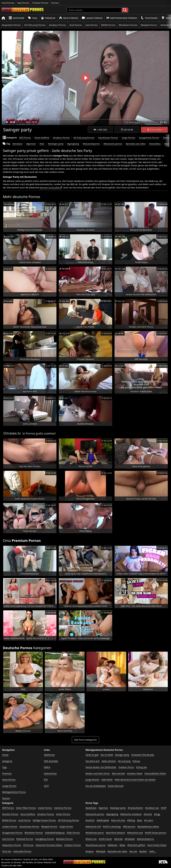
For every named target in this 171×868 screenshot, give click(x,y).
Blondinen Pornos (128, 25)
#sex (42, 144)
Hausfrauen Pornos (108, 137)
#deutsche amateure (131, 814)
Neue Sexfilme (42, 137)
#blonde (118, 839)
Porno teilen (155, 130)
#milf (164, 808)
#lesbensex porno (95, 833)
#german (31, 144)
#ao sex (133, 851)
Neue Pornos (69, 18)
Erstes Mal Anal (116, 786)
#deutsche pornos (113, 144)
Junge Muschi (92, 779)
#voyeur (90, 851)
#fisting (131, 820)
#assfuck (90, 820)
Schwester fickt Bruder (143, 755)
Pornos (55, 3)
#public (143, 851)
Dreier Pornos (63, 814)
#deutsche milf (93, 826)
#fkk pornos (129, 826)
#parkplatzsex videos (148, 826)
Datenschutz (50, 773)
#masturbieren (135, 808)
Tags (33, 18)
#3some (148, 814)
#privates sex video (136, 144)
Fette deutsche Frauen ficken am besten (135, 779)
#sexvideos (155, 144)
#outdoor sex (152, 808)
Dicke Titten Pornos (26, 808)
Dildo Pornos (73, 833)
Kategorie (16, 18)
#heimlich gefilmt (136, 845)
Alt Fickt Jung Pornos (35, 25)
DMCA (47, 767)
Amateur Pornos (57, 25)
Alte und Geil (118, 773)
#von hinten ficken (157, 845)
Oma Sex (7, 851)
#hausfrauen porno (95, 845)
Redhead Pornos (25, 839)
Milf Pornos (25, 137)
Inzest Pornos (45, 808)
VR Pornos (28, 845)
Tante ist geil (92, 755)
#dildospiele (103, 820)
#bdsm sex (91, 839)
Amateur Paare (135, 773)
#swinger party (56, 144)
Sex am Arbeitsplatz (96, 786)
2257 (46, 786)
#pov (140, 820)
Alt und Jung (124, 761)
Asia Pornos (92, 25)
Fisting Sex (141, 767)
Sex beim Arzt (93, 761)
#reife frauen (105, 839)
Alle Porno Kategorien (85, 740)
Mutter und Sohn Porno (98, 773)
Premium (48, 18)
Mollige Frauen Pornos (44, 820)
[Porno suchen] (94, 10)
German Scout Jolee (49, 188)
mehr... (152, 851)
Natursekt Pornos (22, 851)
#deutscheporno (91, 144)
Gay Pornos (23, 3)
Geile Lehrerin (109, 761)
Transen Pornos (40, 3)
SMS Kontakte (51, 761)
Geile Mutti (107, 779)
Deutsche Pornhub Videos (49, 845)
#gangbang (73, 144)
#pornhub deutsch (115, 833)
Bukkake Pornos (64, 839)
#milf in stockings (112, 826)
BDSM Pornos (108, 25)
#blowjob (101, 851)
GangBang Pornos (45, 839)
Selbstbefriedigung (55, 833)
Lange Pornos (92, 18)
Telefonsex (149, 18)
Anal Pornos (76, 25)
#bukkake (130, 839)
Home (5, 755)
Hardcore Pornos (63, 808)
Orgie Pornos (128, 137)
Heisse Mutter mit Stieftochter (101, 767)
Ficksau (136, 761)
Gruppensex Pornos (149, 137)
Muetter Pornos (10, 814)
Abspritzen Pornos (11, 25)
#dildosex (112, 845)
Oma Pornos (8, 3)
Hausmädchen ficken (155, 773)
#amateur (18, 144)
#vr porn (149, 820)
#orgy (157, 814)
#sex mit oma (118, 820)
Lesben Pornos (10, 826)
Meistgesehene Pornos (122, 18)
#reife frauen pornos (156, 833)
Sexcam (6, 798)
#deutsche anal (135, 833)
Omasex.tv (12, 433)
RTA (46, 779)
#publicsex (91, 808)
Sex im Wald (107, 755)
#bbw (122, 845)
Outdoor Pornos (73, 845)
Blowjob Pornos (149, 25)
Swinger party (122, 755)
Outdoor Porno (126, 767)
